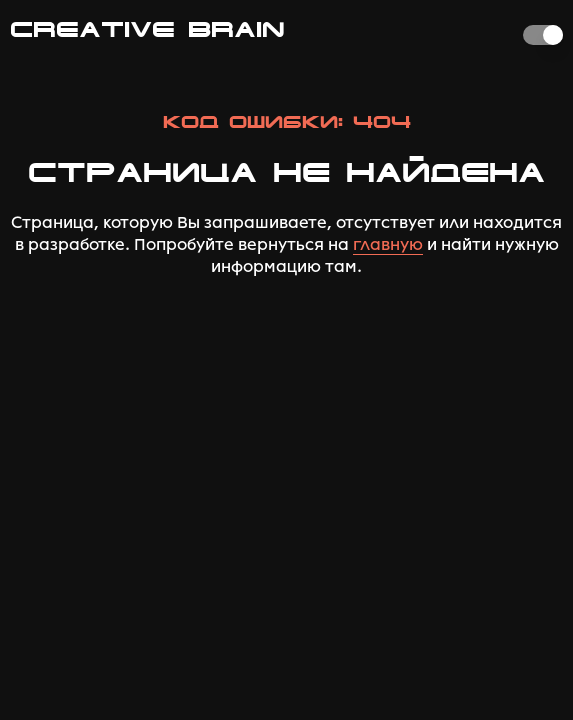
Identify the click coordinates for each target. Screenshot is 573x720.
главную (388, 244)
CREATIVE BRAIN (147, 29)
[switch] (543, 35)
